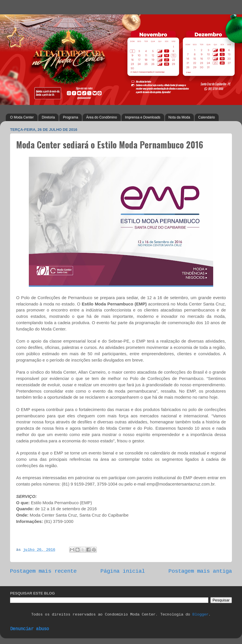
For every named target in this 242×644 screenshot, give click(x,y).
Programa (70, 117)
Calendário (207, 117)
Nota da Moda (179, 117)
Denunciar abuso (30, 629)
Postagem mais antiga (200, 571)
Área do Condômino (102, 117)
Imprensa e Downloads (143, 117)
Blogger (201, 615)
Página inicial (123, 571)
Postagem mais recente (43, 571)
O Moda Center (22, 117)
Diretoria (48, 117)
